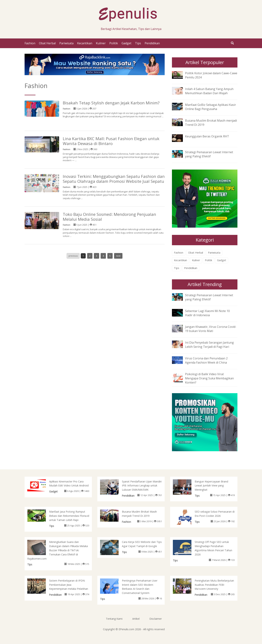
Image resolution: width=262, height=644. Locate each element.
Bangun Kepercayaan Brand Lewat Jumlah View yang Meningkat (211, 486)
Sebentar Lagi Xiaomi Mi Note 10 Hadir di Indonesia (207, 313)
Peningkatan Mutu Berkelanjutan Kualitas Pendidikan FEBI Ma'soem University (214, 585)
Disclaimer (156, 619)
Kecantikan (85, 43)
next (118, 256)
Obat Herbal (47, 43)
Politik (114, 43)
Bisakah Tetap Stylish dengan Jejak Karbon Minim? (111, 103)
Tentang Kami (114, 619)
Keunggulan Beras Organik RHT (207, 136)
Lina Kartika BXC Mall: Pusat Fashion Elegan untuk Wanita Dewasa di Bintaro (111, 141)
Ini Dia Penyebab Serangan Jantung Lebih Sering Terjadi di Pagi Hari (209, 345)
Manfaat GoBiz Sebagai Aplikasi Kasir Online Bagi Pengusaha (211, 107)
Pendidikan (152, 43)
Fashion (30, 43)
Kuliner (101, 43)
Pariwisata (66, 43)
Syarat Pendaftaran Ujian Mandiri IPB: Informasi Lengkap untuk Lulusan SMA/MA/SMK (142, 486)
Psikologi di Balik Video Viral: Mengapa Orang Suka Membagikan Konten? (209, 378)
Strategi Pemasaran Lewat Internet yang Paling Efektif (209, 154)
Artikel (136, 619)
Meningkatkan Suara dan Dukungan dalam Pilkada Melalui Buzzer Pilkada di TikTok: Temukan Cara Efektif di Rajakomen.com (58, 550)
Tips (138, 43)
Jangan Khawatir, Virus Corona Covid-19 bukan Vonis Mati (211, 329)
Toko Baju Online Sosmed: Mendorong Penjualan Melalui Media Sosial (109, 217)
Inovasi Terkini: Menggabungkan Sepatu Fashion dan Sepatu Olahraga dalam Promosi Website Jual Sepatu (114, 179)
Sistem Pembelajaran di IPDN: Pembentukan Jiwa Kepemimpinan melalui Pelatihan (69, 585)
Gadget (126, 43)
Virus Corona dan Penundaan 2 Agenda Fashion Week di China (206, 360)
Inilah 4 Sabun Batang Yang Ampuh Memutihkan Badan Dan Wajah (209, 91)
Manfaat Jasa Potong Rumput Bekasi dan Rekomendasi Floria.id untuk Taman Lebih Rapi (69, 516)
